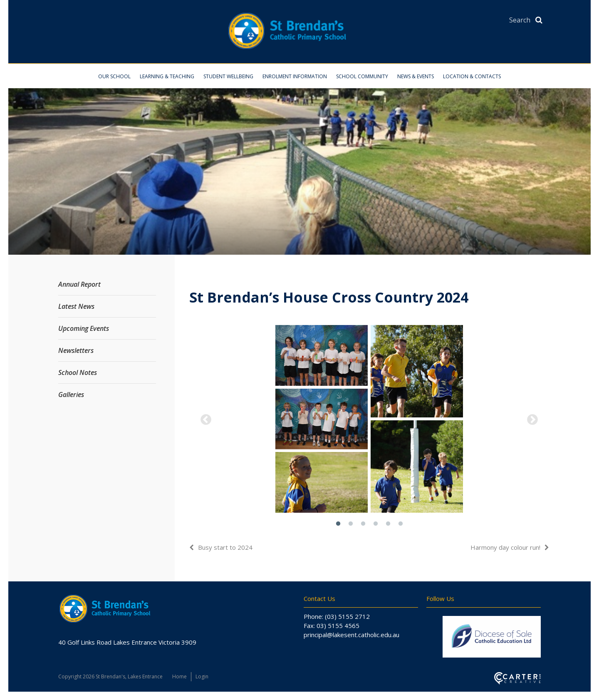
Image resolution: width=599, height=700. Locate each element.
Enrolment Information (295, 76)
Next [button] (532, 420)
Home (179, 676)
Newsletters (76, 350)
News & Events (416, 76)
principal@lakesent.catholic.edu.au (351, 635)
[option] (369, 420)
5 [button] (388, 524)
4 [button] (376, 524)
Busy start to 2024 (225, 547)
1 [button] (338, 524)
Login (202, 676)
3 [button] (363, 524)
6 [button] (401, 524)
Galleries (71, 395)
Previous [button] (206, 420)
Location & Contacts (472, 76)
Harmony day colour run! (505, 547)
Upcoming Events (84, 328)
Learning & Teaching (167, 76)
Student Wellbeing (228, 76)
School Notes (78, 372)
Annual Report (79, 284)
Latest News (76, 306)
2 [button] (351, 524)
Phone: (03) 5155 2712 (337, 616)
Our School (114, 76)
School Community (362, 76)
